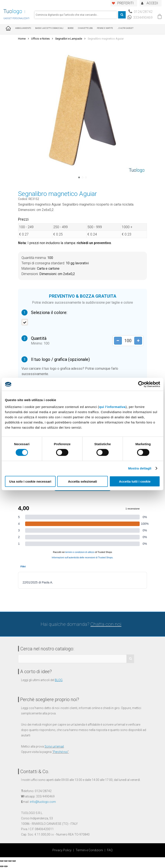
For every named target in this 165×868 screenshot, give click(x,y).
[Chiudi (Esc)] (2, 861)
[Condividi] (6, 861)
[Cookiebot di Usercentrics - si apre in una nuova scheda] (141, 384)
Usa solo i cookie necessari (30, 481)
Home (22, 39)
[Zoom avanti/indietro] (14, 861)
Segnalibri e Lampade (69, 39)
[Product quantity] (127, 341)
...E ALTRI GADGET (125, 28)
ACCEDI (152, 3)
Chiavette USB (85, 28)
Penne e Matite (105, 28)
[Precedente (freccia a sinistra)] (2, 866)
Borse (71, 28)
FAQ (110, 850)
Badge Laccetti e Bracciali (49, 28)
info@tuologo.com (43, 802)
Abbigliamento (23, 28)
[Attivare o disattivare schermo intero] (10, 861)
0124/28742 (141, 12)
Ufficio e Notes (40, 39)
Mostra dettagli (140, 468)
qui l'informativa (112, 407)
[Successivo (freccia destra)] (6, 866)
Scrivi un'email (54, 746)
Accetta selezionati (82, 481)
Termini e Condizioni (89, 850)
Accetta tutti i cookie (135, 481)
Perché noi (60, 752)
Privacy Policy (62, 850)
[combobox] (76, 15)
